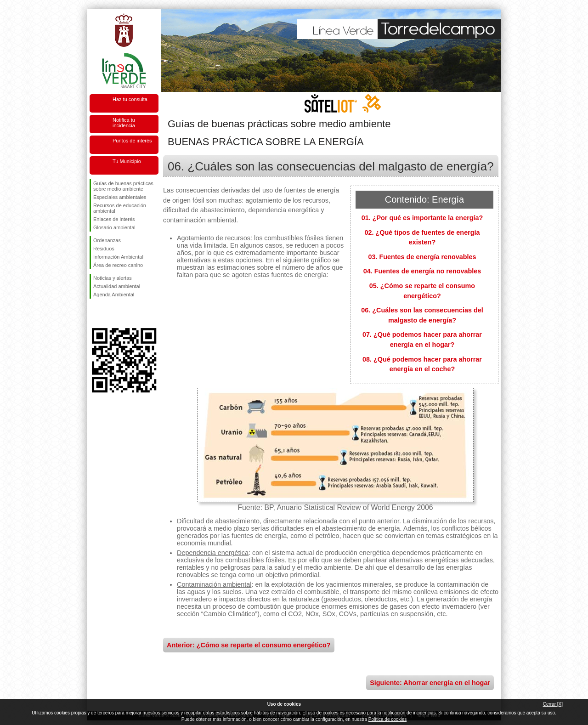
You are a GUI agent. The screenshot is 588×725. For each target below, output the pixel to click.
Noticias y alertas (113, 278)
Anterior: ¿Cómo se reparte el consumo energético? (249, 645)
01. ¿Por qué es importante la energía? (422, 218)
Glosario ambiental (114, 227)
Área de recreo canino (118, 265)
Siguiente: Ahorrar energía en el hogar (430, 683)
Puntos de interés (132, 141)
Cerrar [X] (553, 704)
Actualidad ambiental (117, 286)
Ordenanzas (107, 240)
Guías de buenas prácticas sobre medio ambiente (123, 186)
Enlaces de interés (114, 219)
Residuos (104, 249)
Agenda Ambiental (114, 295)
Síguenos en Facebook (95, 313)
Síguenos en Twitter (110, 313)
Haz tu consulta (130, 99)
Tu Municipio (127, 161)
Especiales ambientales (120, 197)
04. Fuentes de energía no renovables (422, 271)
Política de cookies (387, 719)
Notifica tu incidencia (124, 123)
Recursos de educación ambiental (120, 208)
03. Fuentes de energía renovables (422, 257)
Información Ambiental (118, 257)
